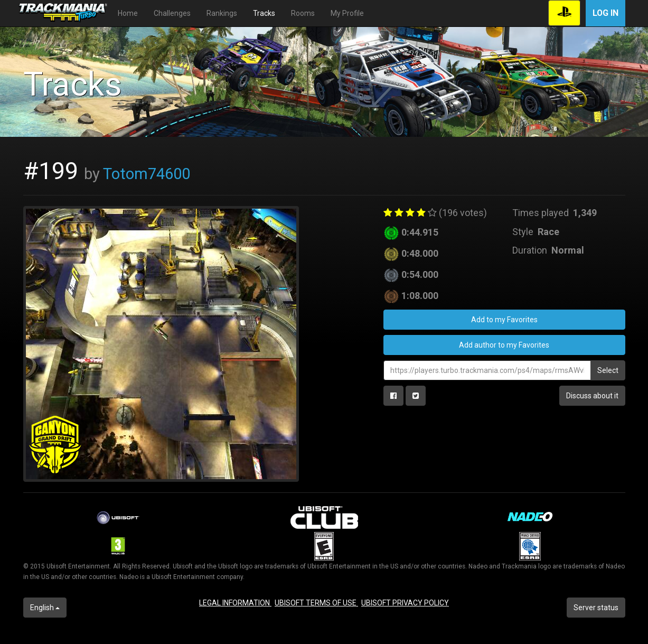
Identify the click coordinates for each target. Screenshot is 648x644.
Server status (596, 608)
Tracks (264, 13)
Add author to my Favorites (504, 345)
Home (128, 13)
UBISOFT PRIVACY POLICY (405, 603)
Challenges (172, 13)
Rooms (303, 13)
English (45, 608)
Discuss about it (592, 396)
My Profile (347, 13)
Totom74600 (147, 174)
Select (608, 370)
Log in (605, 13)
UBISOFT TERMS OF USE (316, 603)
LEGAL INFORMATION (235, 603)
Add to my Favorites (504, 320)
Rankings (222, 13)
